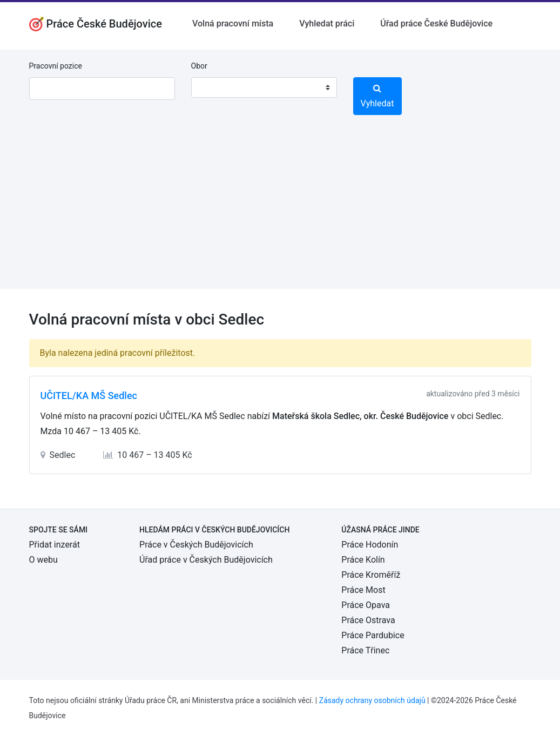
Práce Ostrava (368, 620)
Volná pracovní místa (233, 23)
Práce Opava (366, 605)
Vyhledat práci (327, 23)
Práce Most (363, 590)
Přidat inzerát (55, 545)
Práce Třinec (365, 650)
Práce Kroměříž (371, 575)
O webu (43, 560)
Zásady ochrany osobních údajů (372, 700)
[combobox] (264, 87)
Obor (199, 66)
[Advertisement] (280, 213)
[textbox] (213, 87)
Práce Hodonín (370, 545)
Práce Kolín (363, 560)
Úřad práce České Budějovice (436, 23)
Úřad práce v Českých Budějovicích (206, 560)
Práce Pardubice (373, 635)
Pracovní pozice (56, 66)
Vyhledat (377, 96)
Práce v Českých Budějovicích (196, 545)
